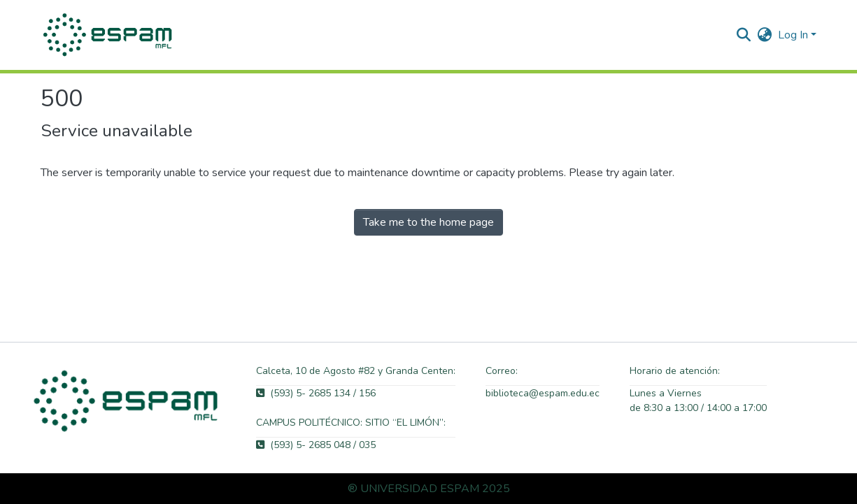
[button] (109, 35)
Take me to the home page (428, 222)
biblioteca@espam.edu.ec (543, 393)
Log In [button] (794, 35)
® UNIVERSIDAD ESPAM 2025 (429, 489)
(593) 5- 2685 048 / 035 (316, 445)
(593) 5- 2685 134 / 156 (316, 393)
